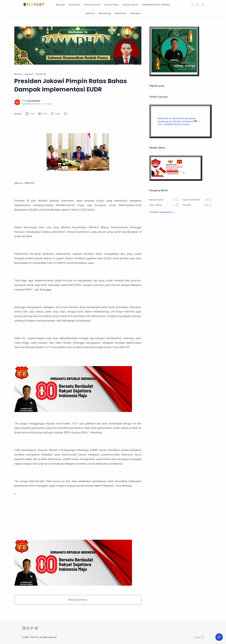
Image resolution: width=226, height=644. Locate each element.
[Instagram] (28, 628)
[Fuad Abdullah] (33, 101)
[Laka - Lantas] (164, 205)
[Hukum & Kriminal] (197, 200)
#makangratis (165, 121)
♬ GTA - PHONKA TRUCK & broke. (178, 123)
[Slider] (78, 46)
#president (179, 118)
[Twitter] (32, 628)
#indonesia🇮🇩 (190, 121)
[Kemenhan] (121, 13)
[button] (192, 5)
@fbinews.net (165, 118)
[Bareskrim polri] (164, 200)
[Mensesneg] (105, 13)
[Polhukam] (135, 13)
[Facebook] (24, 628)
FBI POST (34, 637)
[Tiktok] (36, 628)
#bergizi (177, 121)
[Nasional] (90, 13)
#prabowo (190, 118)
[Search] (197, 5)
